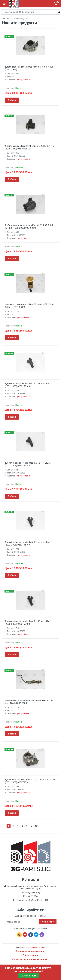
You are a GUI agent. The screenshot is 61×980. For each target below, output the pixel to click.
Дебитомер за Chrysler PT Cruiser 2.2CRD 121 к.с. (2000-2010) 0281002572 (29, 147)
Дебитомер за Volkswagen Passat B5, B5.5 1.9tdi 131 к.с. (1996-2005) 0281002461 (29, 227)
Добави (12, 100)
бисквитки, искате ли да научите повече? (32, 970)
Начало (5, 19)
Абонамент (48, 922)
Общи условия (30, 955)
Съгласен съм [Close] (28, 976)
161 (37, 826)
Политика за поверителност (30, 951)
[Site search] (30, 12)
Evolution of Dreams (37, 948)
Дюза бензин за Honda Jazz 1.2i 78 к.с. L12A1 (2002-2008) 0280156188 (28, 385)
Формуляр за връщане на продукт (30, 959)
